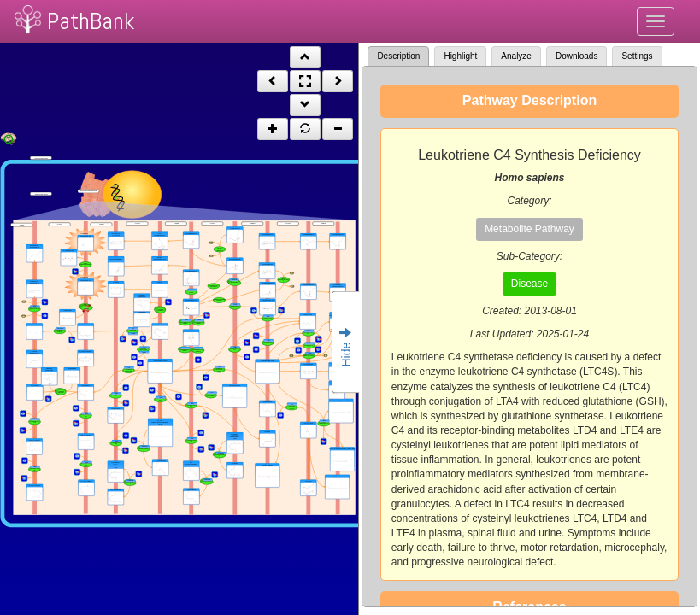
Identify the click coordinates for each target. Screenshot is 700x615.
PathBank (91, 21)
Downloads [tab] (576, 56)
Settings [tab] (637, 56)
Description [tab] (398, 56)
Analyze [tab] (516, 56)
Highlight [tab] (460, 56)
